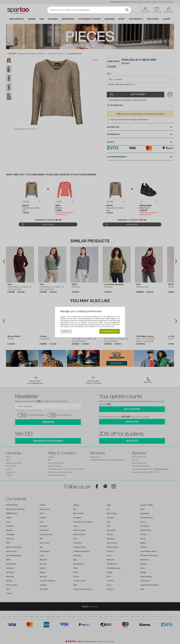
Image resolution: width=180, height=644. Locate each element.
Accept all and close (110, 331)
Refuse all (66, 331)
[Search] (127, 10)
